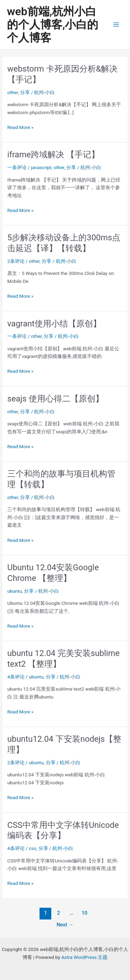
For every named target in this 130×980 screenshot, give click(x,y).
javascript (41, 167)
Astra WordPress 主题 (84, 957)
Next (65, 925)
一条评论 (17, 167)
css (32, 848)
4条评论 (16, 677)
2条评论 (16, 261)
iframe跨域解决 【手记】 (53, 155)
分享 (25, 92)
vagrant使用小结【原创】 (54, 324)
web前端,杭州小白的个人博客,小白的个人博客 (53, 25)
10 (84, 913)
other (13, 92)
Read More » (20, 127)
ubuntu (15, 591)
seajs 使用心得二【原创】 (55, 399)
